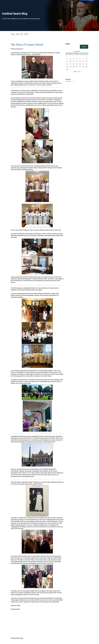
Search (68, 44)
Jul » (79, 71)
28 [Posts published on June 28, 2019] (83, 67)
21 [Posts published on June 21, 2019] (83, 64)
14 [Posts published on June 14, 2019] (83, 61)
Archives (68, 79)
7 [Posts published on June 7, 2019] (83, 59)
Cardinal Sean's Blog (15, 14)
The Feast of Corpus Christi (27, 45)
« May (75, 71)
